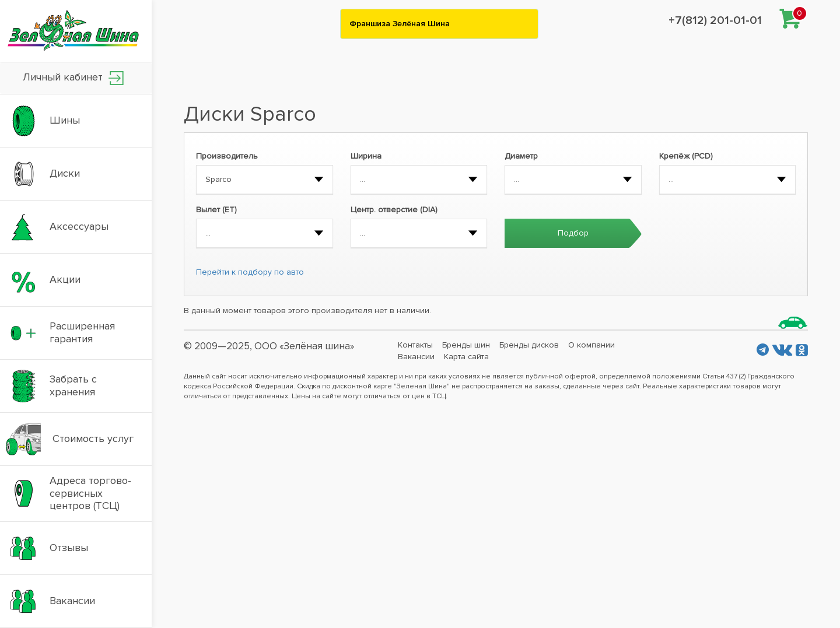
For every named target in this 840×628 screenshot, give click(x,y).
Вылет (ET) (216, 210)
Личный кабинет (73, 78)
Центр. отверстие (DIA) (394, 210)
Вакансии (416, 357)
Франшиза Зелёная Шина (400, 24)
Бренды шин (466, 345)
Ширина (366, 156)
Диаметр (521, 156)
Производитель (227, 156)
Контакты (415, 345)
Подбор (573, 233)
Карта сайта (466, 357)
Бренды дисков (529, 345)
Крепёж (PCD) (686, 156)
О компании (591, 345)
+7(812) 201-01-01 (715, 20)
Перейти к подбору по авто (250, 272)
